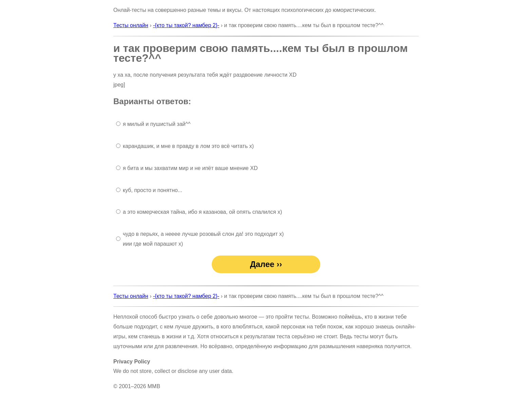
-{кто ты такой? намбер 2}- (186, 25)
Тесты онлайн (131, 25)
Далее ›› (266, 264)
